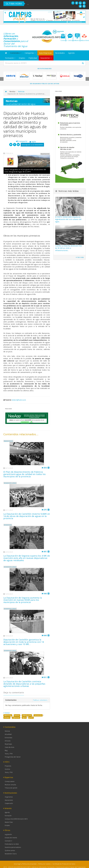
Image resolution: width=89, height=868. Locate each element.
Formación (10, 58)
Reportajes (8, 744)
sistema (7, 718)
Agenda (71, 53)
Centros (7, 769)
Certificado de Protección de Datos (64, 864)
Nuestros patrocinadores (13, 847)
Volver (7, 713)
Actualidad (8, 734)
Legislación (8, 834)
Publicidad (33, 58)
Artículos (8, 741)
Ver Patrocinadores (45, 69)
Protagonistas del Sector (13, 757)
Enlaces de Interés (11, 838)
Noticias (21, 91)
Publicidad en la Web (12, 844)
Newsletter (46, 58)
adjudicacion (27, 715)
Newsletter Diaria (11, 854)
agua (24, 718)
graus (31, 718)
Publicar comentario (40, 700)
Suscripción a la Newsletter (32, 145)
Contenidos (16, 53)
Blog (6, 750)
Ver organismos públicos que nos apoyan (45, 84)
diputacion (8, 715)
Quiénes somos (10, 851)
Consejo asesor (10, 781)
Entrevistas (9, 738)
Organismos (9, 797)
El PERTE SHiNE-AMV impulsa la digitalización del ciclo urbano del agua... (68, 219)
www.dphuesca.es (19, 400)
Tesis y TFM (9, 754)
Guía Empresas (45, 53)
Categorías (30, 53)
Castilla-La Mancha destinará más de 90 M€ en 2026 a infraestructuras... (69, 248)
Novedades (60, 53)
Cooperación (9, 803)
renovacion (38, 715)
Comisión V (8, 841)
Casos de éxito (10, 747)
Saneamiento (8, 525)
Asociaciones (9, 800)
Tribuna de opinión (11, 788)
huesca (17, 715)
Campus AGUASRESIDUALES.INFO (16, 819)
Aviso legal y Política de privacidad (25, 864)
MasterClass (9, 822)
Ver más (80, 257)
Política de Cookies (44, 864)
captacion (16, 718)
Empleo (22, 58)
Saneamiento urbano (10, 483)
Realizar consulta (10, 785)
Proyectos (8, 766)
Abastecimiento (8, 441)
